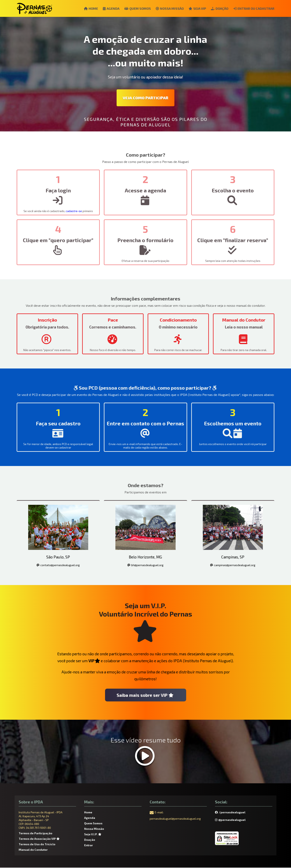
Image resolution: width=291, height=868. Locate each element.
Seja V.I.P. (93, 835)
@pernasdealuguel (230, 820)
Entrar (89, 846)
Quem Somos (134, 8)
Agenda (107, 8)
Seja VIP (195, 8)
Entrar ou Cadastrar (253, 8)
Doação (218, 8)
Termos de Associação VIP (40, 839)
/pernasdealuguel (230, 813)
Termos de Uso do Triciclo (37, 845)
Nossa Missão (167, 8)
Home (86, 8)
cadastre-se (74, 211)
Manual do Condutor (33, 850)
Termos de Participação (35, 834)
